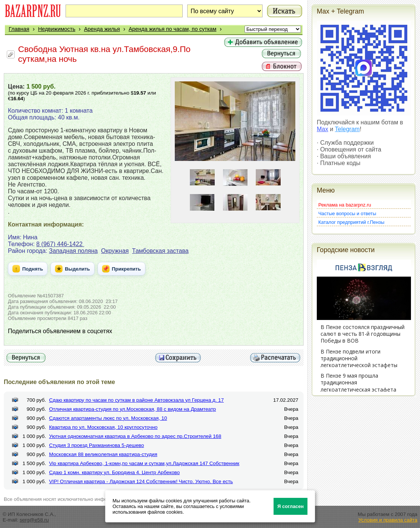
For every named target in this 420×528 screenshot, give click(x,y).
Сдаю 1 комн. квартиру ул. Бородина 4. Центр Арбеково (114, 472)
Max (322, 129)
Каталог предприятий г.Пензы (351, 222)
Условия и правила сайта (388, 520)
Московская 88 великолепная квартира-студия (103, 454)
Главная (19, 29)
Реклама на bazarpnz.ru (345, 205)
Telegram (347, 129)
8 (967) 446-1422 (60, 244)
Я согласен (290, 506)
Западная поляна (73, 251)
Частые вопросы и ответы (347, 213)
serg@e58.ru (34, 520)
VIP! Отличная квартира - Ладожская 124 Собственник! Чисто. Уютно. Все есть (141, 481)
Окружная (115, 251)
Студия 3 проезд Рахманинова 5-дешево (96, 445)
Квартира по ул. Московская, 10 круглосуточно (103, 427)
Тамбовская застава (160, 251)
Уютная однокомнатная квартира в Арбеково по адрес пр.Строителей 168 (135, 436)
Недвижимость (57, 29)
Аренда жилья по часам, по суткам (172, 29)
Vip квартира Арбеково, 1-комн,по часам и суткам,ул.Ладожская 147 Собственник (144, 463)
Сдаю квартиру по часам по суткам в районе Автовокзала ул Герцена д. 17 (136, 400)
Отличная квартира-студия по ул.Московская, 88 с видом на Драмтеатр (132, 409)
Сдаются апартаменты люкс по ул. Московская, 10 (108, 418)
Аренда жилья (102, 29)
